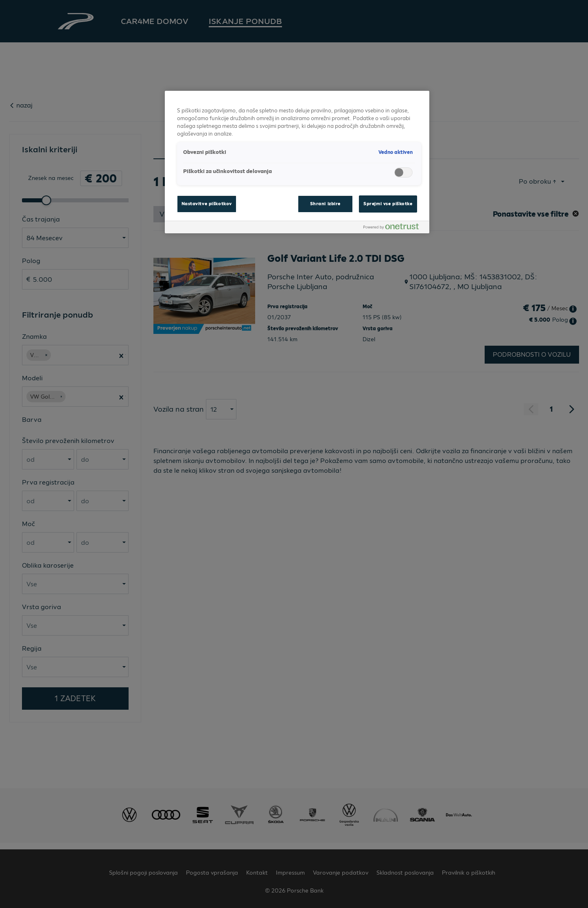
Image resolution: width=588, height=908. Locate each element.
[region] (297, 162)
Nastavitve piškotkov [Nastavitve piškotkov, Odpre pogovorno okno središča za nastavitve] (207, 204)
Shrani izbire (325, 204)
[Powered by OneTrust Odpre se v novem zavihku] (394, 228)
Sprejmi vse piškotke (388, 204)
